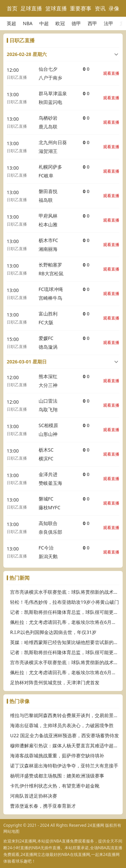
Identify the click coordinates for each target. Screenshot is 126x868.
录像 (114, 8)
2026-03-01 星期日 (27, 362)
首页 (12, 8)
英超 (11, 23)
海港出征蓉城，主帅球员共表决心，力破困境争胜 (62, 725)
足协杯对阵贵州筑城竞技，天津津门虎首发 (55, 682)
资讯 (100, 8)
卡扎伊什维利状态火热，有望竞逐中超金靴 (55, 786)
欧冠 (60, 23)
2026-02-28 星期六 (27, 54)
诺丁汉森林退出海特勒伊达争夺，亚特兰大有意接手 (64, 766)
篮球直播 (56, 8)
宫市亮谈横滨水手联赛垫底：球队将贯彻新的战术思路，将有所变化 (65, 592)
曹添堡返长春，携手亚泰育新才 (43, 806)
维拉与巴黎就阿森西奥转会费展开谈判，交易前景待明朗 (65, 715)
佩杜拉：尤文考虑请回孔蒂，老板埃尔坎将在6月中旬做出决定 (65, 622)
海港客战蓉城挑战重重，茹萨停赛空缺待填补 (57, 756)
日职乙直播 (17, 77)
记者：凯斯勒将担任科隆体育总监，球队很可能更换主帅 (65, 612)
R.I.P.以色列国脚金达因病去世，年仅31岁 (53, 632)
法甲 (109, 23)
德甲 (76, 23)
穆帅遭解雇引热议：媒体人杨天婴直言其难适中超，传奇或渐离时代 (65, 745)
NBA (28, 23)
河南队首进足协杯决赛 (34, 796)
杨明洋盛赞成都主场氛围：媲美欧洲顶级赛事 (57, 776)
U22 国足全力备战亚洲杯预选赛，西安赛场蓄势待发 (65, 735)
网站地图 (11, 831)
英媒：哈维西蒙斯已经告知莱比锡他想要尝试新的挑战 (65, 642)
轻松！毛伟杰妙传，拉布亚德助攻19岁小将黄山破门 (65, 602)
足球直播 (31, 8)
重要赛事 (81, 8)
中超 (44, 23)
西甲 (92, 23)
